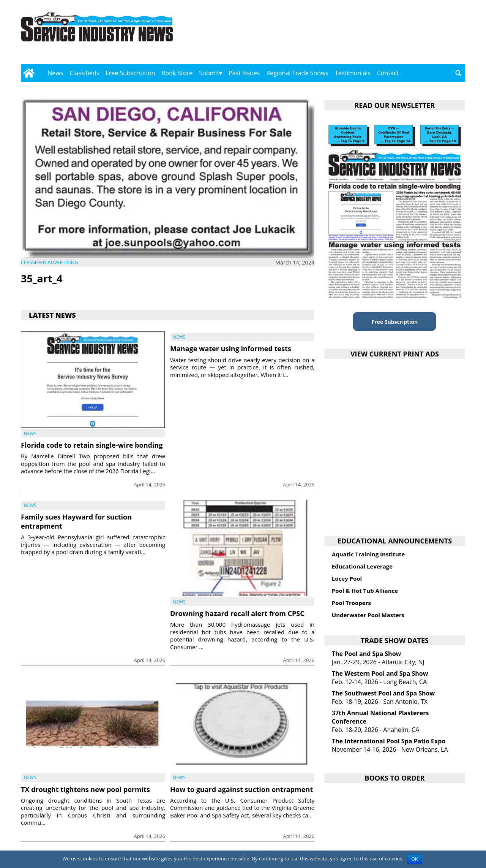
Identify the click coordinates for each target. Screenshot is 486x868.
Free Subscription (130, 73)
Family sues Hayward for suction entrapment (76, 521)
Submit (209, 73)
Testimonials (353, 73)
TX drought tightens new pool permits (85, 789)
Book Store (177, 73)
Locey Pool (347, 578)
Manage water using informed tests (231, 348)
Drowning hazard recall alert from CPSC (237, 613)
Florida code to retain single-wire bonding (92, 445)
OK (415, 859)
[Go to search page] (458, 73)
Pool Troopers (351, 603)
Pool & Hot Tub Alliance (365, 591)
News (55, 73)
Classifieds (84, 73)
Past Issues (244, 73)
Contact (388, 73)
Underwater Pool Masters (368, 615)
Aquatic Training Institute (368, 554)
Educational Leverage (362, 566)
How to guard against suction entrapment (241, 789)
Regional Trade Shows (297, 73)
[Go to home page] (29, 73)
